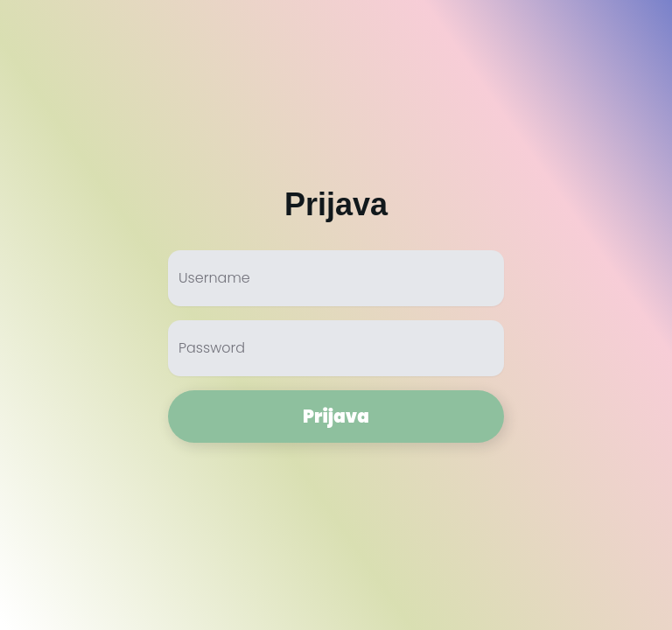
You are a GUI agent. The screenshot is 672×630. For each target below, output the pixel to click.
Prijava (336, 416)
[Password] (336, 355)
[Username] (336, 285)
